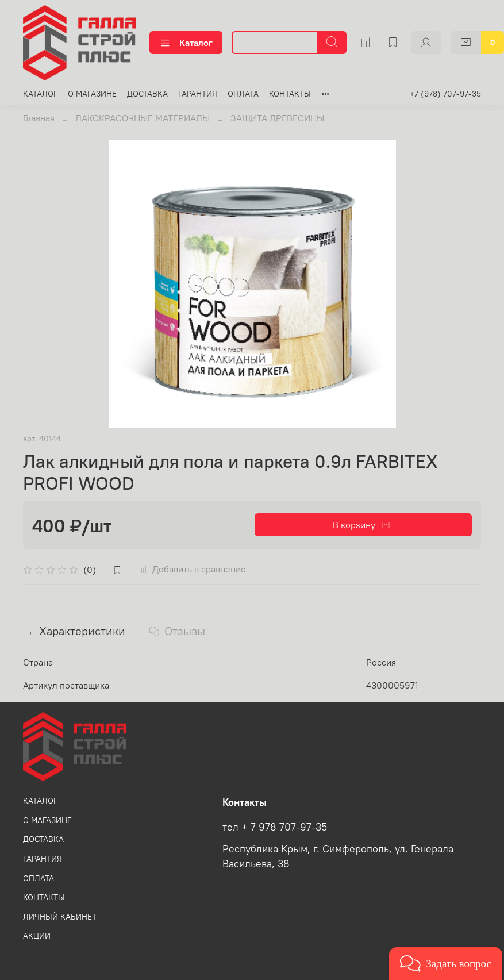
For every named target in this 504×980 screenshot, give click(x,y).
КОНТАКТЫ (290, 94)
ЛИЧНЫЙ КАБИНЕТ (60, 917)
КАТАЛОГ (40, 94)
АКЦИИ (37, 936)
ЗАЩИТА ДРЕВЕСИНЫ (277, 118)
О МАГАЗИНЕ (92, 94)
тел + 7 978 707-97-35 (275, 827)
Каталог (186, 43)
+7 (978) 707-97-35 (445, 94)
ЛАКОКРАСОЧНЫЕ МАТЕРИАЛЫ (143, 118)
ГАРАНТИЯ (198, 94)
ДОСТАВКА (147, 94)
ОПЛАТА (243, 94)
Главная (39, 118)
